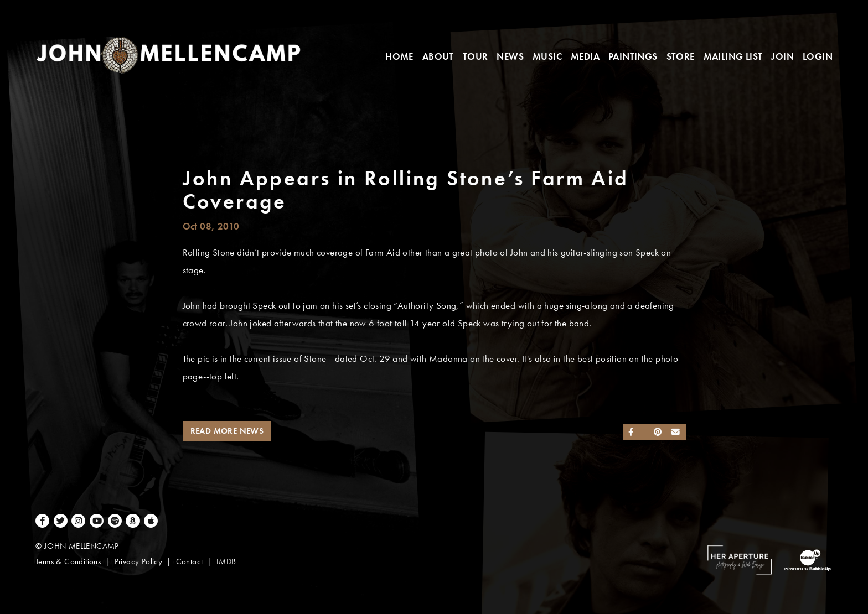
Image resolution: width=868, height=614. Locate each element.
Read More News (227, 431)
